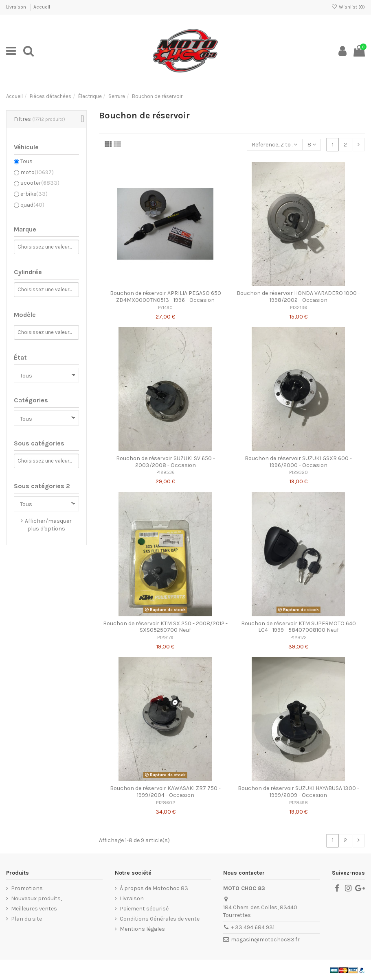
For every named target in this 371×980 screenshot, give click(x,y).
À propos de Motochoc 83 (154, 888)
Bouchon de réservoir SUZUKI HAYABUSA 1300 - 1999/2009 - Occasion (299, 792)
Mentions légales (142, 929)
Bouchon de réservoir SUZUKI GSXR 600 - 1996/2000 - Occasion (298, 462)
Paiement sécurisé (144, 909)
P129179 (165, 638)
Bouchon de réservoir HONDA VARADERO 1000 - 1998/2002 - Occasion (298, 297)
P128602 (166, 803)
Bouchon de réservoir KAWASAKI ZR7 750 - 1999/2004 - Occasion (165, 792)
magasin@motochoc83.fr (265, 940)
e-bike (34, 194)
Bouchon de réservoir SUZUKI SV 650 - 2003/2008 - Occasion (166, 462)
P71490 (165, 308)
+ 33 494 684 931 (253, 927)
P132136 (299, 308)
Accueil (42, 7)
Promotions (27, 888)
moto (37, 172)
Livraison (17, 7)
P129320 (299, 473)
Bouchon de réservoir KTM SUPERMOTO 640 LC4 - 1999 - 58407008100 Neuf (299, 627)
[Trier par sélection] (274, 145)
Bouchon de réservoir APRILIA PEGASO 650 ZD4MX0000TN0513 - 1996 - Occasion (166, 297)
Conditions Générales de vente (160, 919)
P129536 (166, 473)
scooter (40, 183)
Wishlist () (348, 7)
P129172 (299, 638)
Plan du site (26, 919)
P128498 (299, 803)
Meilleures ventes (34, 909)
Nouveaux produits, (36, 898)
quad (32, 205)
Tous (26, 161)
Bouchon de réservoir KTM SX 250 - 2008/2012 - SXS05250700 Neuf (165, 627)
